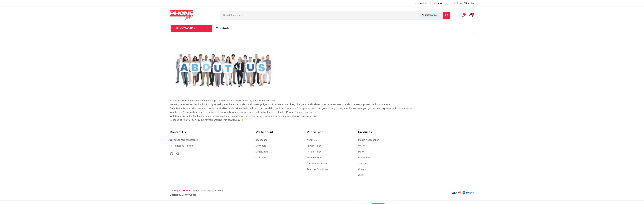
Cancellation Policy (317, 163)
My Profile (261, 158)
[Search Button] (447, 15)
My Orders (261, 146)
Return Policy (314, 158)
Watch (362, 146)
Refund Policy (314, 152)
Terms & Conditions (317, 169)
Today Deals (223, 28)
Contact (421, 3)
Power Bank (365, 158)
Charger (362, 169)
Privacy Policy (314, 146)
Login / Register (464, 3)
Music (361, 152)
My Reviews (262, 152)
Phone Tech (190, 191)
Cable (361, 175)
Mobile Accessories (369, 140)
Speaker (362, 163)
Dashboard (261, 140)
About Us (312, 140)
